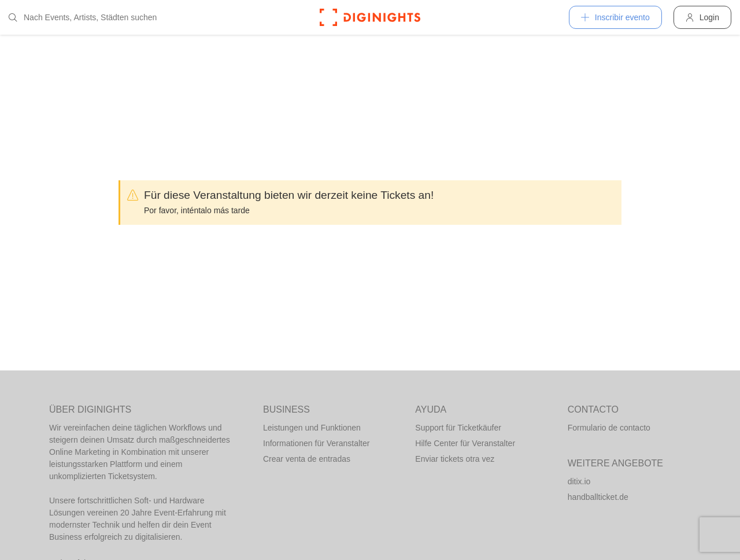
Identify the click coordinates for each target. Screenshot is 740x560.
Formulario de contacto (609, 428)
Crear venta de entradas (307, 459)
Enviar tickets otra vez (455, 459)
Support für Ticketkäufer (458, 428)
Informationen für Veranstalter (316, 443)
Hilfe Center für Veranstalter (465, 443)
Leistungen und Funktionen (312, 428)
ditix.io (579, 481)
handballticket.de (598, 497)
